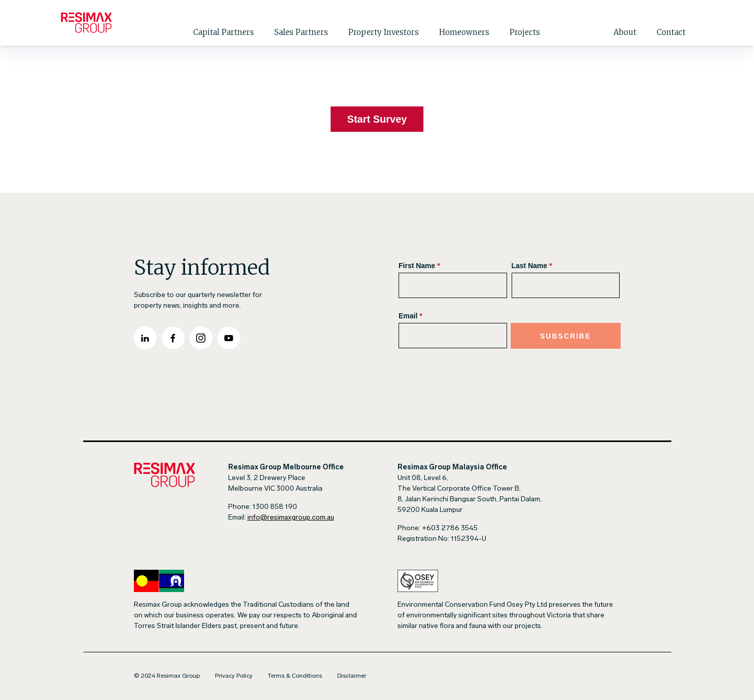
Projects (525, 32)
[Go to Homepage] (86, 23)
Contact (671, 32)
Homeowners (464, 32)
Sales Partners (301, 32)
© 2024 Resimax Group (167, 676)
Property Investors (384, 32)
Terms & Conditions (295, 676)
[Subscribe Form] (509, 310)
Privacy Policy (234, 676)
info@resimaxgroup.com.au (291, 518)
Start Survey (377, 119)
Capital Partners (224, 32)
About (625, 32)
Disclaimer (352, 676)
